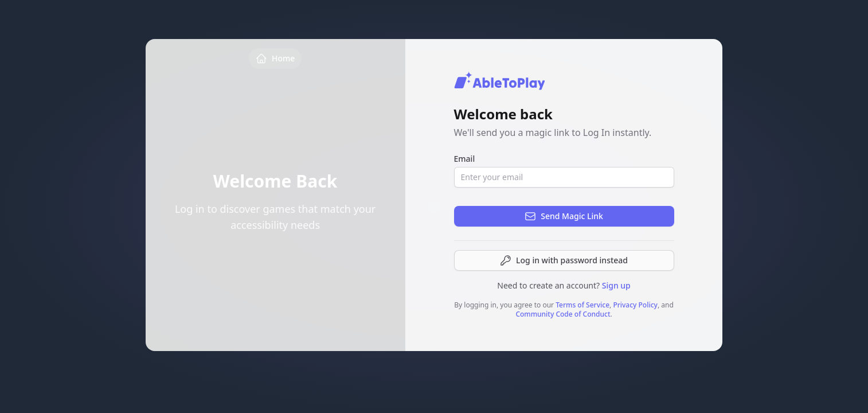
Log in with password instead (564, 260)
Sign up (616, 285)
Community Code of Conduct (563, 314)
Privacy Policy (635, 305)
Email (465, 159)
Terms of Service (582, 305)
